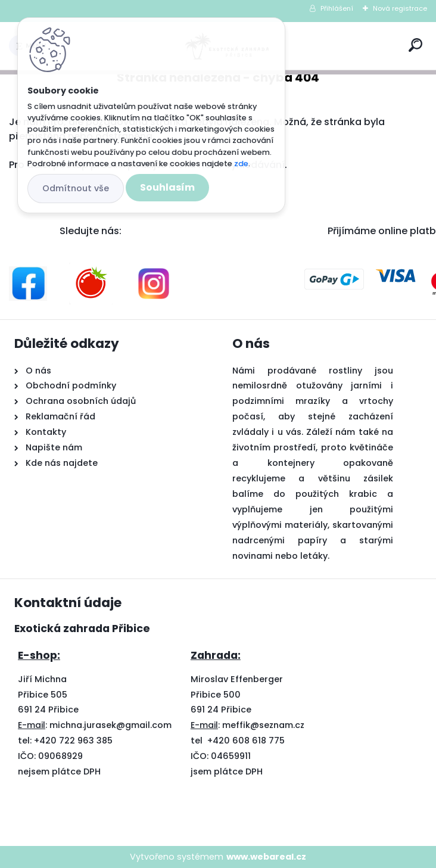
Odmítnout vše (76, 188)
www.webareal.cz (266, 857)
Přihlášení (337, 8)
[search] (415, 45)
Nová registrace (400, 8)
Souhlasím (167, 187)
